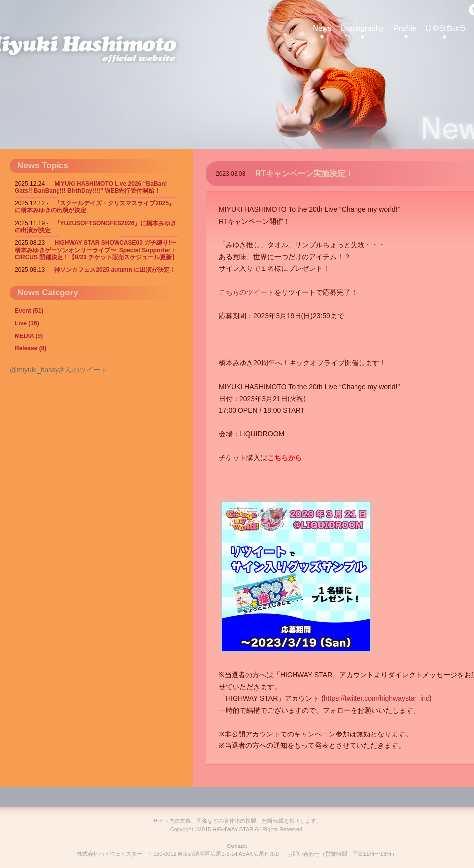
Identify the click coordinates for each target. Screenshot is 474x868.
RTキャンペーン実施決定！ (304, 173)
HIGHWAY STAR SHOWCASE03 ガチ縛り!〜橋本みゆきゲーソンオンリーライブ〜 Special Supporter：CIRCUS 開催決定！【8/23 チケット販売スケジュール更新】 (96, 250)
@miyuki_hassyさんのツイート (59, 370)
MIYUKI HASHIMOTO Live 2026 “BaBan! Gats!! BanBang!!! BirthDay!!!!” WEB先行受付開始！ (91, 187)
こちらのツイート (246, 292)
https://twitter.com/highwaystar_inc (377, 698)
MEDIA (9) (29, 336)
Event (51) (29, 311)
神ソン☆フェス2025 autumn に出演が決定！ (115, 270)
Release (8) (30, 348)
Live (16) (27, 323)
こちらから (285, 458)
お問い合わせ (303, 854)
